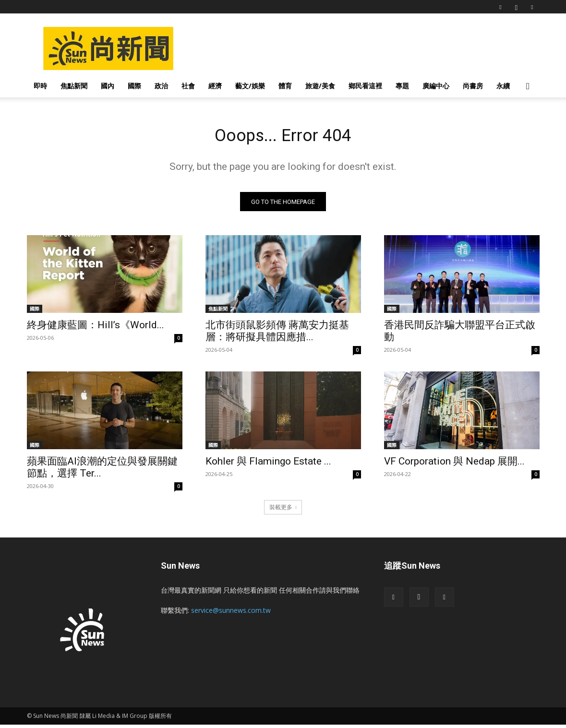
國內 (108, 86)
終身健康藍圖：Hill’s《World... (96, 328)
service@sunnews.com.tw (231, 614)
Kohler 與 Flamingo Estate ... (268, 465)
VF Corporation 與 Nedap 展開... (454, 465)
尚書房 (473, 86)
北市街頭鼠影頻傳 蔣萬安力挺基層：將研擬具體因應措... (277, 334)
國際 (134, 86)
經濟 (215, 86)
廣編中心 (436, 86)
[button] (528, 87)
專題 (402, 86)
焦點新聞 (74, 86)
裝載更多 (283, 510)
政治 (161, 86)
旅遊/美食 (320, 86)
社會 (188, 86)
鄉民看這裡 (365, 86)
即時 (40, 86)
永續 (503, 86)
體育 (285, 86)
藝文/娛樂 (250, 86)
